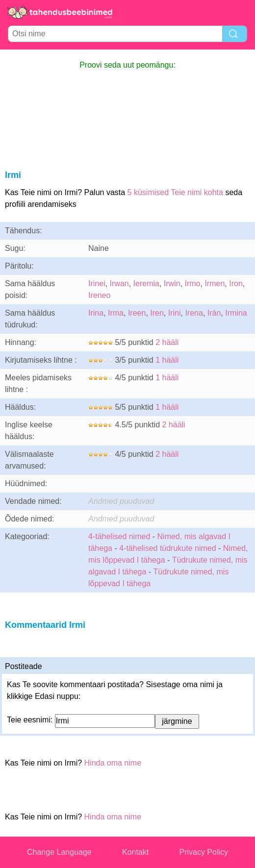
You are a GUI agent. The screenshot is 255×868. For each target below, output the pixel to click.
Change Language (59, 852)
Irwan (119, 284)
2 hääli (167, 342)
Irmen (215, 284)
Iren (157, 313)
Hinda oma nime (113, 763)
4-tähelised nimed (120, 536)
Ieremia (146, 284)
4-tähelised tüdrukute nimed (167, 548)
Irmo (193, 284)
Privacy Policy (204, 852)
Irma (116, 313)
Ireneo (99, 295)
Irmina (236, 313)
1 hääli (167, 360)
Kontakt (135, 852)
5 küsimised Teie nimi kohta (175, 192)
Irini (175, 313)
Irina (96, 313)
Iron (236, 284)
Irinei (97, 284)
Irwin (172, 284)
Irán (214, 313)
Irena (194, 313)
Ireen (137, 313)
